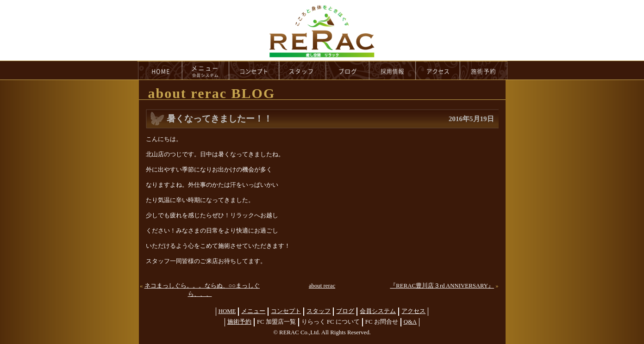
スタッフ (319, 311)
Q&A (410, 322)
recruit (393, 70)
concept (254, 70)
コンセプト (286, 311)
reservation (484, 70)
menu (206, 70)
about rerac (322, 286)
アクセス (413, 311)
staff (303, 70)
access (438, 70)
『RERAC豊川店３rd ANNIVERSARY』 (442, 286)
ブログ (345, 311)
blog (348, 70)
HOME (160, 70)
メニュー (253, 311)
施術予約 (239, 322)
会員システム (378, 311)
